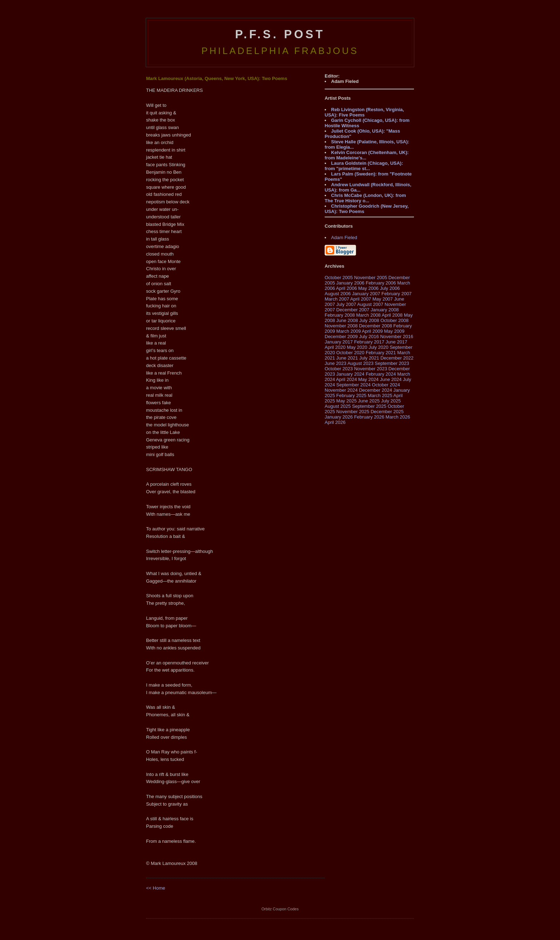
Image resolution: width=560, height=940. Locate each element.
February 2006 (381, 283)
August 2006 (338, 294)
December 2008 (376, 326)
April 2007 (361, 299)
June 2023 (336, 363)
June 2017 (397, 342)
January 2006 (351, 283)
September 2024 (354, 385)
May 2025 (347, 401)
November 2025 (353, 412)
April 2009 (372, 331)
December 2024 (376, 390)
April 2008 (392, 315)
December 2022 (397, 358)
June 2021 (347, 358)
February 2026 (369, 417)
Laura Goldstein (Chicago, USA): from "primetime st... (364, 166)
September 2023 (392, 363)
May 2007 (383, 299)
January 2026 (339, 417)
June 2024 (391, 379)
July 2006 (390, 288)
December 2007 (353, 310)
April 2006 (347, 288)
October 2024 (386, 385)
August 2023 (361, 363)
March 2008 (368, 315)
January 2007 (366, 294)
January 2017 (339, 342)
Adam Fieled (344, 238)
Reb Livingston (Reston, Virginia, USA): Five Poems (364, 112)
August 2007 (370, 304)
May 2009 (394, 331)
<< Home (156, 888)
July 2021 (369, 358)
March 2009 (349, 331)
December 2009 (341, 337)
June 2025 (369, 401)
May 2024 (368, 379)
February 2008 (340, 315)
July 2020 (379, 347)
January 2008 (385, 310)
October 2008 (394, 320)
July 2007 (346, 304)
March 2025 (380, 395)
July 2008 (369, 320)
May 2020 (357, 347)
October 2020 (351, 353)
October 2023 (339, 369)
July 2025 (391, 401)
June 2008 (347, 320)
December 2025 (387, 412)
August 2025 (338, 406)
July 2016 (369, 337)
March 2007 (337, 299)
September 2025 (369, 406)
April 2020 (335, 347)
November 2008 (341, 326)
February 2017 (369, 342)
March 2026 (398, 417)
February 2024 (381, 374)
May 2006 (368, 288)
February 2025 (352, 395)
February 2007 (397, 294)
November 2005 (371, 278)
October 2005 (339, 278)
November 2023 (371, 369)
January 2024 (351, 374)
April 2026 (335, 422)
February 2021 (381, 353)
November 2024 (341, 390)
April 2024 (347, 379)
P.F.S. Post (280, 34)
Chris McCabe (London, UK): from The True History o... (365, 198)
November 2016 (397, 337)
